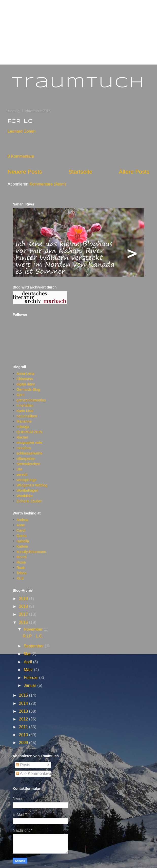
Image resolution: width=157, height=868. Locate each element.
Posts (23, 765)
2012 (24, 719)
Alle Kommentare (33, 773)
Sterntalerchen (28, 464)
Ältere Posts (134, 172)
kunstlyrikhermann (31, 552)
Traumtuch (79, 83)
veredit (22, 474)
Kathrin (22, 546)
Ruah (21, 568)
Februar (31, 678)
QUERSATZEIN (29, 432)
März (29, 670)
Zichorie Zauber (29, 501)
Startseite (80, 172)
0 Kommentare (21, 156)
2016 (24, 622)
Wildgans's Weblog (32, 485)
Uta (19, 469)
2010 (24, 735)
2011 (24, 727)
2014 (24, 703)
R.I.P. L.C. (20, 121)
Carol (21, 530)
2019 (24, 599)
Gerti (20, 395)
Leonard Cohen (22, 131)
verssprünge (26, 480)
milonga (23, 427)
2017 (24, 614)
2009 (24, 743)
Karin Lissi (25, 411)
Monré (22, 557)
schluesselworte (29, 453)
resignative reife (29, 443)
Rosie (21, 562)
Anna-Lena (25, 374)
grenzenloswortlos (31, 400)
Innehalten (25, 405)
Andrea (22, 520)
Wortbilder (25, 496)
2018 (24, 606)
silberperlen (26, 459)
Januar (31, 685)
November (34, 629)
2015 (24, 695)
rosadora (24, 448)
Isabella (23, 541)
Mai (28, 654)
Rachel (22, 437)
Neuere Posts (25, 172)
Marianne (24, 421)
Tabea (21, 573)
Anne (21, 525)
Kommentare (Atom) (48, 184)
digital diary (26, 384)
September (34, 646)
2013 (24, 711)
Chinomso (25, 379)
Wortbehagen (27, 490)
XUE (20, 578)
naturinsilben (27, 416)
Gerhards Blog (28, 389)
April (28, 662)
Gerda (22, 536)
